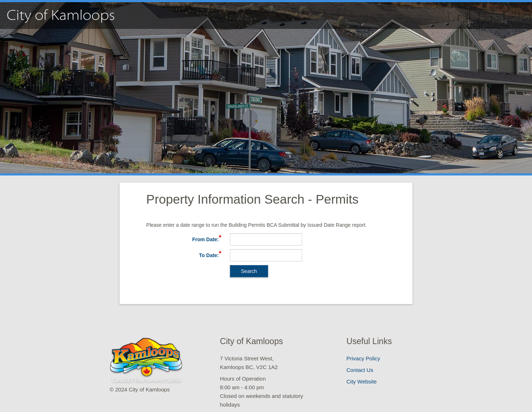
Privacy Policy (363, 358)
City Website (362, 381)
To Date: (209, 255)
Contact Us (360, 370)
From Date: (206, 239)
